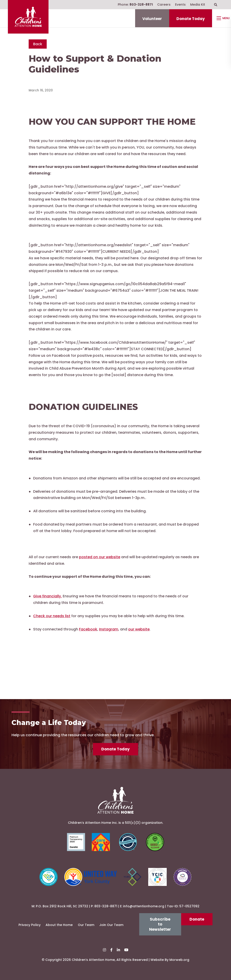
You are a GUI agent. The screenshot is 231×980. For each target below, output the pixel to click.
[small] (104, 950)
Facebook (88, 629)
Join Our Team (111, 925)
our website (139, 629)
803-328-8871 (106, 906)
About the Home (59, 925)
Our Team (86, 925)
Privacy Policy (30, 925)
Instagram (109, 629)
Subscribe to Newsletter (160, 924)
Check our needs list (52, 616)
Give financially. (47, 596)
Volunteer (152, 19)
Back (38, 44)
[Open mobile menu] (224, 18)
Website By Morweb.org (170, 960)
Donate (197, 919)
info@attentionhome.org (144, 906)
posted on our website (100, 557)
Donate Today (191, 19)
